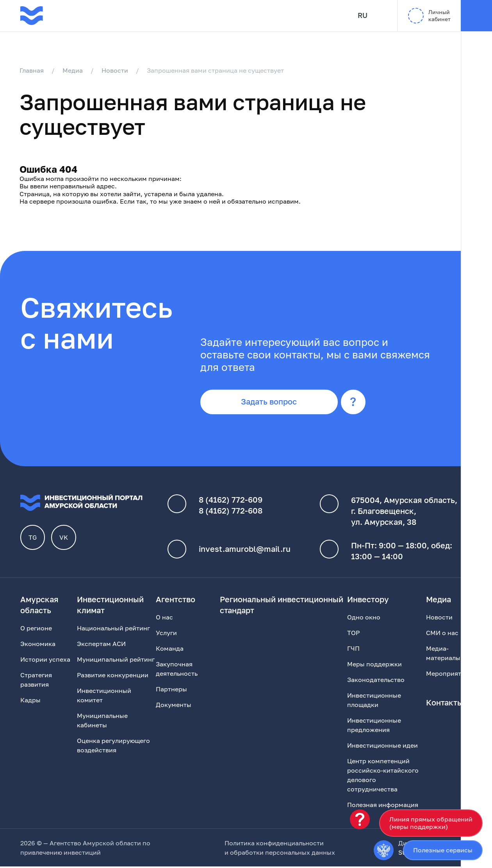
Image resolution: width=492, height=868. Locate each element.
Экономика (38, 645)
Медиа (73, 70)
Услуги (166, 634)
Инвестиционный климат (110, 606)
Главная (32, 70)
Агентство (176, 601)
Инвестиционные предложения (374, 727)
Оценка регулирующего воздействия (113, 747)
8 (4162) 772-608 (231, 512)
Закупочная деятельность (177, 670)
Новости (116, 70)
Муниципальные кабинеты (102, 722)
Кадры (30, 702)
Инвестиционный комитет (104, 697)
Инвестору (368, 601)
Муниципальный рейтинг (116, 661)
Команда (170, 650)
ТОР (353, 634)
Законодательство (376, 681)
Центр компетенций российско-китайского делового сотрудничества (383, 777)
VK (64, 539)
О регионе (36, 630)
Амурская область (39, 606)
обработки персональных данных (283, 854)
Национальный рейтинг (113, 630)
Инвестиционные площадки (374, 702)
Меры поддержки (374, 666)
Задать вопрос (271, 403)
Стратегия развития (36, 681)
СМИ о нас (442, 634)
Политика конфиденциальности (274, 845)
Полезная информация (383, 806)
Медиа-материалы (443, 655)
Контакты (445, 704)
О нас (164, 619)
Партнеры (171, 691)
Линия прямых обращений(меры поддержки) (431, 823)
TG (33, 539)
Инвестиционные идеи (382, 747)
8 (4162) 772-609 (231, 501)
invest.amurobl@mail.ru (245, 551)
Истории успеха (45, 661)
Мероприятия (447, 675)
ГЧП (353, 650)
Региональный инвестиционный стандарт (282, 606)
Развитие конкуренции (113, 677)
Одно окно (364, 619)
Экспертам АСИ (101, 645)
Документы (174, 706)
